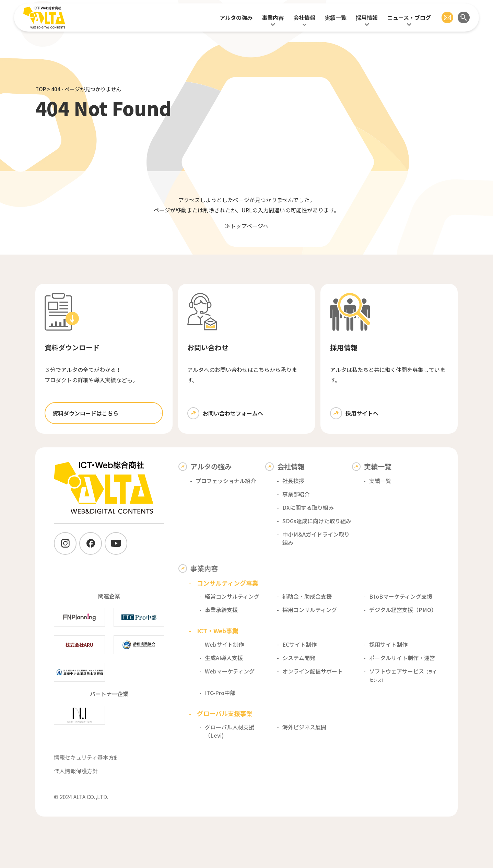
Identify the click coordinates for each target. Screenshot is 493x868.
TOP (41, 89)
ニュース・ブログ (409, 17)
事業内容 (273, 17)
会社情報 (304, 17)
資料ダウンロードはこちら (85, 413)
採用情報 (367, 17)
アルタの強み (236, 17)
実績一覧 (336, 17)
